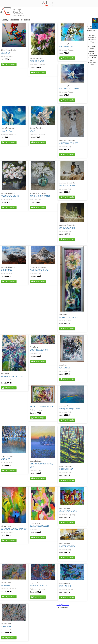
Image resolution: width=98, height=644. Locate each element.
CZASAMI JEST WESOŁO (40, 526)
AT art (49, 4)
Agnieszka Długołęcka (67, 140)
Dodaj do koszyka (9, 64)
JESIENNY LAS (7, 626)
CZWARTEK (5, 53)
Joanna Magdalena (37, 58)
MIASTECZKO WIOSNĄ (68, 511)
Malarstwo (5, 56)
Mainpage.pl (92, 38)
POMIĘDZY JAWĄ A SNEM (70, 409)
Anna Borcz (63, 315)
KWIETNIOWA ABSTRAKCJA (12, 377)
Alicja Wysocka (6, 526)
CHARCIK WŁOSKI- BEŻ (69, 143)
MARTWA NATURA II (67, 186)
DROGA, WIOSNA (66, 469)
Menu (16, 4)
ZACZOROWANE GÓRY (39, 350)
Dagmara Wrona (6, 583)
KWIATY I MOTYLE (8, 585)
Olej (69, 147)
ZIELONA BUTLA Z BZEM (40, 196)
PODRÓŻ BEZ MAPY (67, 546)
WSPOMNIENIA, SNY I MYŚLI (71, 89)
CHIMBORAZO (6, 270)
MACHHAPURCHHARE (39, 270)
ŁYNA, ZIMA (6, 459)
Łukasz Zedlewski (7, 456)
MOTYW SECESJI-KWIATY (69, 317)
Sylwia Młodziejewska (8, 50)
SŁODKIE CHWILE (37, 61)
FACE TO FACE (6, 131)
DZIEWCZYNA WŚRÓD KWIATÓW (14, 529)
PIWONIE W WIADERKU (10, 196)
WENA (33, 131)
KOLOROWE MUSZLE (38, 586)
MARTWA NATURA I (67, 228)
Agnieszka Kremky (66, 406)
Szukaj (82, 4)
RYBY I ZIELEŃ (65, 586)
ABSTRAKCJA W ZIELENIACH (42, 407)
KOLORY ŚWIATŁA (66, 47)
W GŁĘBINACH (65, 368)
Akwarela (42, 65)
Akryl (11, 56)
